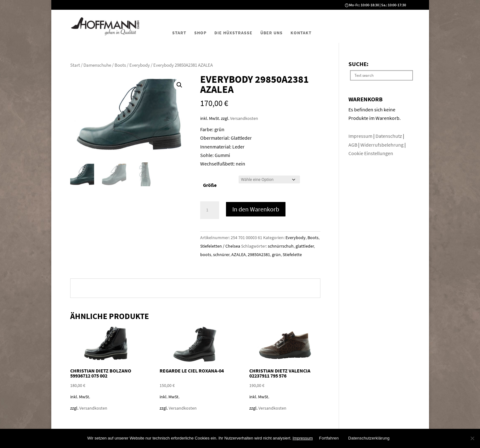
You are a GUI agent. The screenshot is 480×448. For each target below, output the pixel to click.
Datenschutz (389, 136)
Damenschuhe (97, 65)
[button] (179, 85)
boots (206, 255)
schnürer (221, 255)
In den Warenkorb (256, 209)
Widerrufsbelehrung (382, 145)
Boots (120, 65)
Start (75, 65)
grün (276, 255)
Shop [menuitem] (200, 33)
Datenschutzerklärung (369, 438)
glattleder (305, 246)
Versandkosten (244, 118)
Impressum (361, 136)
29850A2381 (259, 255)
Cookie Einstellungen (371, 153)
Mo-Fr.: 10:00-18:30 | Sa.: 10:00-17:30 (378, 5)
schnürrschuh (281, 246)
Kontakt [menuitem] (301, 33)
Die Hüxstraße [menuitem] (233, 33)
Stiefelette (292, 255)
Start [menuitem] (179, 33)
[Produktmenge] (210, 210)
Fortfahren (329, 438)
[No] (472, 438)
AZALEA (239, 255)
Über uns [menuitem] (271, 33)
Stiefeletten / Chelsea (220, 246)
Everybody (140, 65)
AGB (353, 145)
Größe (210, 185)
